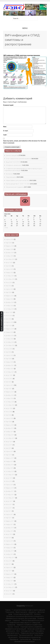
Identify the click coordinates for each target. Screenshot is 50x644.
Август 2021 (9, 375)
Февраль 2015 (10, 574)
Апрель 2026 (10, 239)
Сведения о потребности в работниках (29, 625)
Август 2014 (9, 591)
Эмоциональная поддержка (15, 187)
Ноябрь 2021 (10, 369)
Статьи (17, 627)
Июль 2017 (9, 504)
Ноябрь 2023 (10, 306)
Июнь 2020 (9, 412)
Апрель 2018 (10, 485)
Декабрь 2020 (10, 395)
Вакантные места (21, 612)
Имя (5, 127)
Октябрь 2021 (10, 372)
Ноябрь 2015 (10, 554)
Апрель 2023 (10, 322)
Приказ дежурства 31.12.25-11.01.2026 (18, 184)
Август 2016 (9, 534)
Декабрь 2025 (10, 253)
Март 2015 (9, 571)
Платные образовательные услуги (33, 620)
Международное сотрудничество (30, 637)
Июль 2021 (9, 379)
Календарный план (27, 631)
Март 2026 (9, 243)
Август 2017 (9, 501)
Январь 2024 (10, 299)
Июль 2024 (9, 283)
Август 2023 (9, 312)
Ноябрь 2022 (10, 339)
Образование (14, 639)
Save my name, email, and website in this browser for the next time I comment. (25, 142)
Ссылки (10, 627)
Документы (32, 612)
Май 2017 (9, 511)
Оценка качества (25, 639)
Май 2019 (9, 448)
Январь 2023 (10, 332)
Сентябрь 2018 (10, 475)
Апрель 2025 (10, 269)
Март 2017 (9, 518)
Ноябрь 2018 (10, 468)
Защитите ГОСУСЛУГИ (13, 162)
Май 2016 (9, 538)
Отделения (16, 620)
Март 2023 (9, 326)
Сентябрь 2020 (10, 405)
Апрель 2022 (10, 355)
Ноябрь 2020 (10, 398)
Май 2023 (9, 319)
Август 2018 (9, 478)
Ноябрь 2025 (10, 256)
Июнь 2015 (9, 561)
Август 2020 (9, 408)
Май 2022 (9, 352)
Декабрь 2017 (10, 491)
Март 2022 (9, 359)
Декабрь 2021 (10, 365)
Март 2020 (9, 422)
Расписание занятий (26, 635)
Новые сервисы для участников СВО (18, 180)
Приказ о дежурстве (12, 155)
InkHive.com (29, 606)
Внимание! (9, 174)
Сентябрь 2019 (10, 438)
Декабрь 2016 (10, 528)
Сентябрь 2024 (10, 279)
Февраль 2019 (10, 458)
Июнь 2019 (9, 445)
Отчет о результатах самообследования (19, 159)
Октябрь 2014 (10, 584)
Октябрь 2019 (10, 435)
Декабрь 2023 (10, 302)
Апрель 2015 (10, 568)
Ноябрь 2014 (10, 581)
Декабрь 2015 (10, 551)
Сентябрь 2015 (10, 558)
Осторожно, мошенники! (14, 165)
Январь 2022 (10, 362)
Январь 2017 (10, 524)
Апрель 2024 (10, 289)
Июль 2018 (9, 481)
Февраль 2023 (10, 329)
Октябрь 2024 (10, 276)
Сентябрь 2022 (10, 345)
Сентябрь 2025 (10, 259)
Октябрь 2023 (10, 309)
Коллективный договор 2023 (23, 614)
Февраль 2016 (10, 544)
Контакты (37, 614)
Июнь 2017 (9, 508)
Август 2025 (9, 263)
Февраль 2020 (10, 425)
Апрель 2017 (10, 514)
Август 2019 (9, 442)
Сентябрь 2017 (10, 498)
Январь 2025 (10, 273)
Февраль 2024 (10, 296)
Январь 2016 (10, 548)
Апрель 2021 (10, 385)
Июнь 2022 (9, 349)
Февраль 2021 (10, 392)
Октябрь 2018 (10, 471)
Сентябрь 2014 (10, 587)
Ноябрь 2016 (10, 531)
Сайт (5, 135)
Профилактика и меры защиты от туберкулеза (25, 623)
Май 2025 (9, 266)
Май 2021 (9, 382)
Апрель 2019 (10, 451)
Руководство (11, 625)
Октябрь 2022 (10, 342)
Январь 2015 (10, 577)
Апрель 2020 (10, 418)
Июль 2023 (9, 316)
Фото (18, 631)
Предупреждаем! (11, 177)
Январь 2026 (10, 249)
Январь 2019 (10, 461)
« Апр (6, 228)
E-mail (5, 131)
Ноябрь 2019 (10, 432)
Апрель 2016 (10, 541)
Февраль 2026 (10, 246)
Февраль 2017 (10, 521)
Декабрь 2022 (10, 336)
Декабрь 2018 (10, 465)
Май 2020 (9, 415)
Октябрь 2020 (10, 402)
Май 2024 (9, 286)
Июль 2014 (9, 594)
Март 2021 (9, 389)
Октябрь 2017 (10, 495)
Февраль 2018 (10, 488)
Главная (8, 610)
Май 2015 (9, 564)
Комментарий (8, 105)
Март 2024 (9, 292)
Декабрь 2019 (10, 428)
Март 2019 (9, 455)
